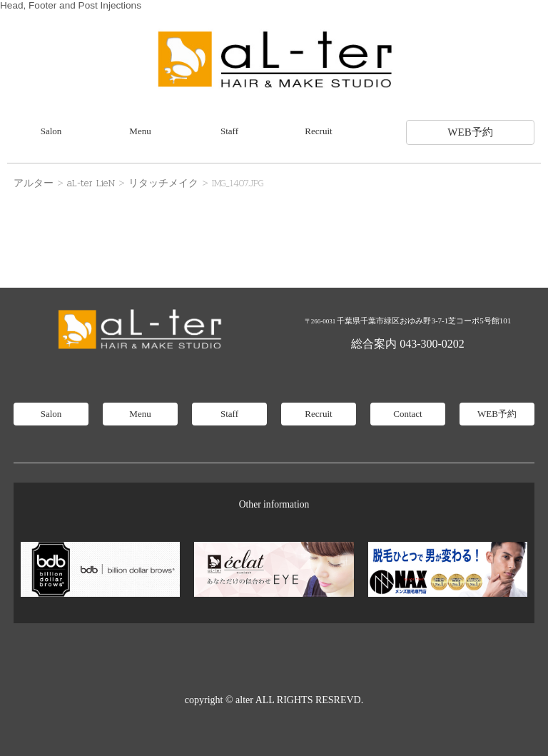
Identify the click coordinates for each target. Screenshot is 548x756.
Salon (51, 131)
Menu (140, 131)
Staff (229, 131)
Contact (407, 414)
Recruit (318, 131)
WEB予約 (470, 132)
